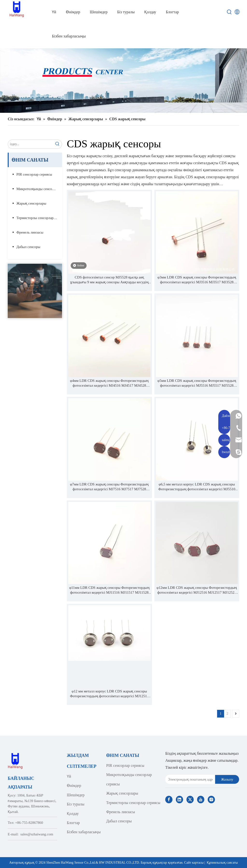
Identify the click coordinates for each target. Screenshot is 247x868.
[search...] (31, 144)
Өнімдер (74, 786)
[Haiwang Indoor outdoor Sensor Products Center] (123, 81)
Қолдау (73, 814)
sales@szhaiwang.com (37, 834)
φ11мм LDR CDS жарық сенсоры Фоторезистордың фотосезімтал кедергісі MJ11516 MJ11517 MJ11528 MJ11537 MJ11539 (109, 590)
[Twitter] (190, 800)
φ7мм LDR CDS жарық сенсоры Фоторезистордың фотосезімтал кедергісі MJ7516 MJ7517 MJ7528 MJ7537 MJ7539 (109, 487)
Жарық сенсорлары (31, 203)
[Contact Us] (35, 291)
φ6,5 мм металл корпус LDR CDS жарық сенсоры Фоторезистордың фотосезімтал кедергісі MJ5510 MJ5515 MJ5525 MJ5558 (197, 487)
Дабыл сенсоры (28, 247)
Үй (69, 776)
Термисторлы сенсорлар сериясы (39, 218)
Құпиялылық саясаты (222, 863)
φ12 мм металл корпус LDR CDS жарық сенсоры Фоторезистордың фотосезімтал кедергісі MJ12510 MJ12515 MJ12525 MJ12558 (109, 694)
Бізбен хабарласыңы (84, 832)
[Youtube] (201, 800)
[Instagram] (211, 800)
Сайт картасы (194, 863)
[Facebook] (169, 800)
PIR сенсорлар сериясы (34, 174)
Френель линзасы (30, 232)
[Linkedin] (179, 800)
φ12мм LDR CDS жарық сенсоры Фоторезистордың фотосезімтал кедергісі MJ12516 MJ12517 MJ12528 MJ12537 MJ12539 (197, 590)
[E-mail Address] (189, 779)
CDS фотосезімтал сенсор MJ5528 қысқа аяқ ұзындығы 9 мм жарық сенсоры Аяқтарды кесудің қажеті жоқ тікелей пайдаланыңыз (109, 280)
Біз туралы (76, 804)
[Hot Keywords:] (229, 12)
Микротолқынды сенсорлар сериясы (39, 189)
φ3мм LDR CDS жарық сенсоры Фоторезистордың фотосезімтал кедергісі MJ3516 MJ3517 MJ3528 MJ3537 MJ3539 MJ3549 (197, 280)
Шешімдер (76, 795)
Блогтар (73, 823)
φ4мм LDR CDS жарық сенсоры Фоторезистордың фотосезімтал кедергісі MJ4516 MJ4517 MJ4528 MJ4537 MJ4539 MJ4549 (109, 383)
